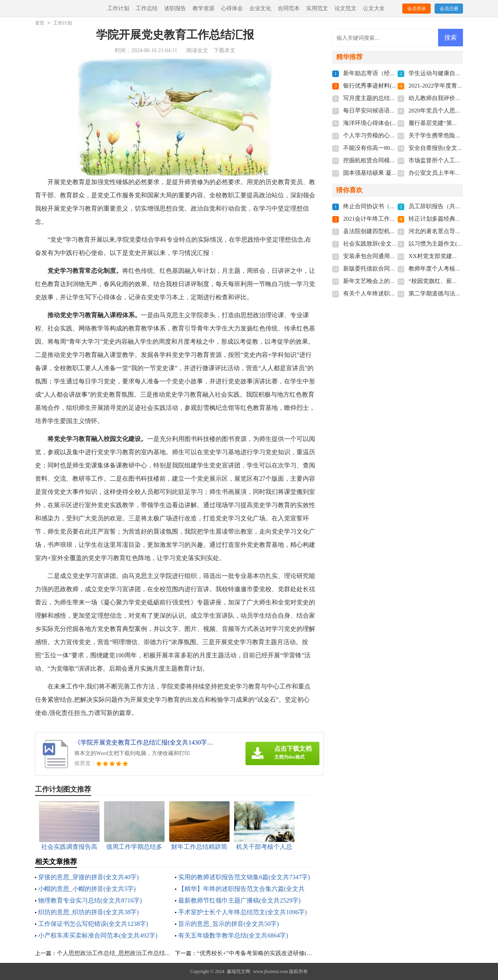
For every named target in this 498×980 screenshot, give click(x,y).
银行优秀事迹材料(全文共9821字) (386, 86)
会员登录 (417, 9)
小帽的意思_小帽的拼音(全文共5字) (87, 889)
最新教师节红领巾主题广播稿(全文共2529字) (239, 900)
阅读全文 (197, 50)
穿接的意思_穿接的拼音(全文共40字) (89, 877)
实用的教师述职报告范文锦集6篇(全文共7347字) (244, 877)
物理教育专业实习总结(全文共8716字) (90, 900)
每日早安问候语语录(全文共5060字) (389, 111)
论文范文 (345, 8)
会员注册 (449, 9)
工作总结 (147, 8)
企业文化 (260, 8)
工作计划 (118, 8)
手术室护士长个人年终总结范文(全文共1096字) (243, 912)
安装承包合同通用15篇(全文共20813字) (393, 256)
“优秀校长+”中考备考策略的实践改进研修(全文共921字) (269, 953)
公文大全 (374, 8)
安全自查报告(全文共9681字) (445, 148)
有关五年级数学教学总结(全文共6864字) (233, 935)
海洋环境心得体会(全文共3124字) (386, 123)
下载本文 (224, 50)
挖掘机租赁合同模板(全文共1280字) (389, 160)
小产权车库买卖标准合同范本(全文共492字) (98, 935)
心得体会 (232, 8)
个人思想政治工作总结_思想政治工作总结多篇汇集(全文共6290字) (142, 953)
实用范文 (317, 8)
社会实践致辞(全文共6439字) (380, 244)
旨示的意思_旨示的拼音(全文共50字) (229, 924)
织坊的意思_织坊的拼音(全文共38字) (89, 912)
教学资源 (203, 8)
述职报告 (175, 8)
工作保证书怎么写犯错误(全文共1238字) (93, 924)
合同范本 (289, 8)
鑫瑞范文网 (238, 971)
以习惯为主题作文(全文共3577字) (451, 244)
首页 (40, 23)
